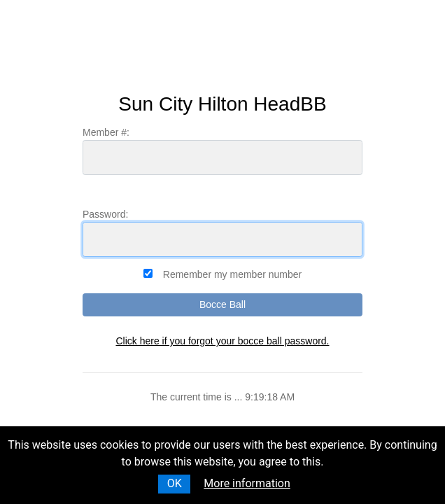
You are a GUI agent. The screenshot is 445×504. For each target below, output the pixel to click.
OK (175, 483)
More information (247, 483)
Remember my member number (232, 274)
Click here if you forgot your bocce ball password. (222, 341)
